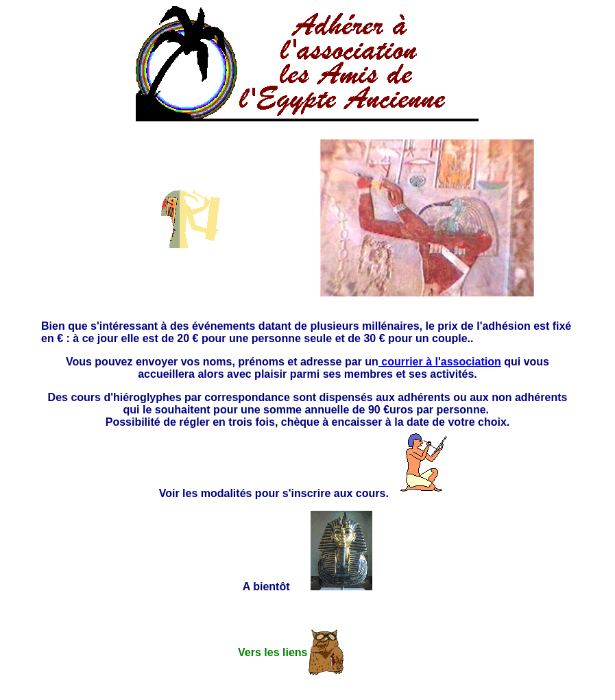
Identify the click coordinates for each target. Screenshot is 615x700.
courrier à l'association (440, 362)
